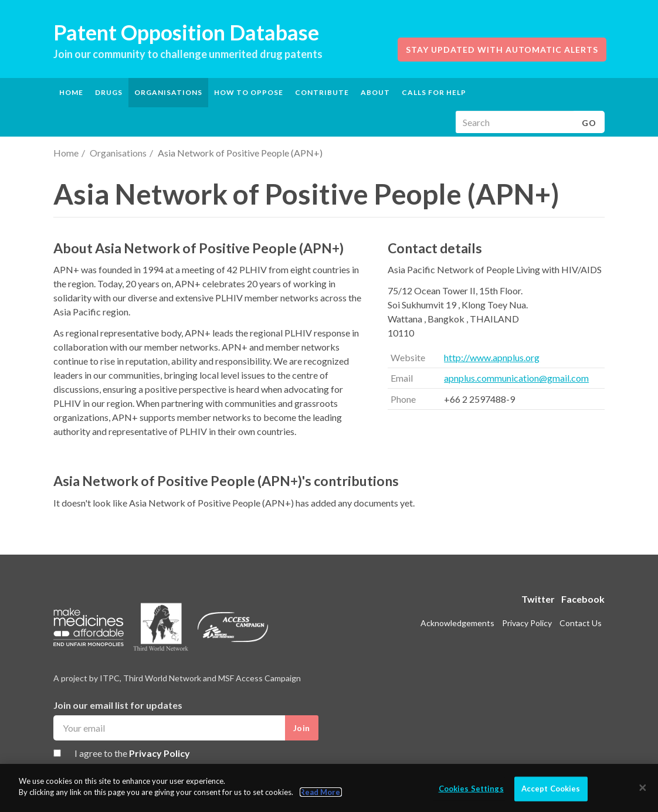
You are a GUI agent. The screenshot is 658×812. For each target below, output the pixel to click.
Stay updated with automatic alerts (502, 50)
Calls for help (434, 92)
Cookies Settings (471, 789)
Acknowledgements (457, 623)
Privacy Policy (160, 753)
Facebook (583, 599)
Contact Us (581, 623)
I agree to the (132, 753)
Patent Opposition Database (186, 32)
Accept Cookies (551, 789)
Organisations (118, 153)
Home (71, 92)
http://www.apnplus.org (492, 357)
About (375, 92)
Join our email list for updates (118, 705)
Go (589, 123)
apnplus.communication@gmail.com (516, 378)
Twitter (538, 599)
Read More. (321, 792)
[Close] (643, 788)
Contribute (322, 92)
